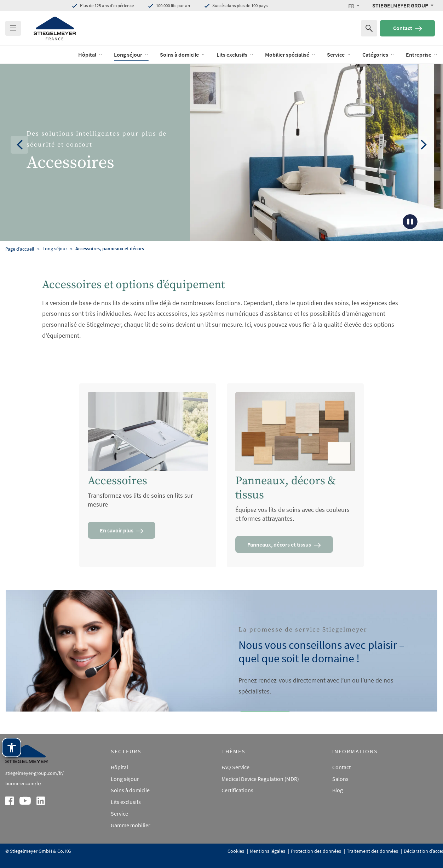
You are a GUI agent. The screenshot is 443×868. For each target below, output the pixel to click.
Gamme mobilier (131, 825)
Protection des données (317, 851)
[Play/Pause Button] (410, 222)
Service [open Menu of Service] (339, 55)
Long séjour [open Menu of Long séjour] (131, 55)
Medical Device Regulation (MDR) (260, 779)
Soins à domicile (130, 790)
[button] (354, 6)
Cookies (236, 851)
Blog (338, 790)
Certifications (237, 790)
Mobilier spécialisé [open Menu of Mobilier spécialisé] (290, 55)
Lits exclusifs (126, 802)
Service (119, 813)
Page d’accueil (20, 249)
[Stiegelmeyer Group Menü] (403, 5)
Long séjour (125, 779)
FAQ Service (235, 767)
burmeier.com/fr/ (23, 783)
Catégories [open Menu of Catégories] (378, 55)
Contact (408, 28)
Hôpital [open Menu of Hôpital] (90, 55)
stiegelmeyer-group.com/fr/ (34, 773)
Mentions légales (268, 851)
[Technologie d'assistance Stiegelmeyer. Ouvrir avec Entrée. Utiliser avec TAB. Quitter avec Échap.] (11, 747)
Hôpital (119, 767)
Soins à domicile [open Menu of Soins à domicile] (183, 55)
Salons (340, 779)
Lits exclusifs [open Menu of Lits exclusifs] (235, 55)
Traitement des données (373, 851)
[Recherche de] (369, 28)
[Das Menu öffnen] (13, 28)
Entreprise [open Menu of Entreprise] (422, 55)
